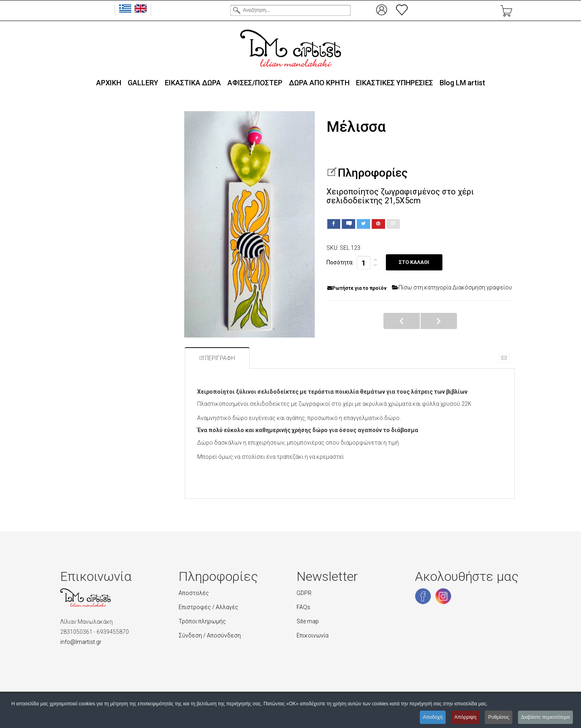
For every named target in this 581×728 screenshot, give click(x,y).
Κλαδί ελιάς (402, 321)
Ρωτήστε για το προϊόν (357, 288)
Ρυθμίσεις (499, 717)
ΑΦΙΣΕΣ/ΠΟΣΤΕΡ (255, 83)
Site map (308, 621)
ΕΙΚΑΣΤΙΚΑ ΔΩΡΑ (193, 83)
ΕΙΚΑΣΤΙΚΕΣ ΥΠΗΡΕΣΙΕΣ (395, 83)
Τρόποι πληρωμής (202, 621)
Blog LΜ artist (462, 83)
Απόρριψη (465, 717)
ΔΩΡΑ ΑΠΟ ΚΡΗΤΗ (319, 83)
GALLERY (143, 83)
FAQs (303, 607)
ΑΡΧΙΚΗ (109, 83)
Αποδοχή (433, 717)
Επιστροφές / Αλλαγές (208, 607)
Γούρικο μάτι (439, 321)
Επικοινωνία (313, 635)
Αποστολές (194, 593)
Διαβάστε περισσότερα (545, 717)
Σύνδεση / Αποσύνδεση (210, 635)
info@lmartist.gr (81, 642)
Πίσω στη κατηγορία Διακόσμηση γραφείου (452, 287)
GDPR (304, 593)
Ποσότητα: (340, 262)
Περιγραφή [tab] (217, 358)
